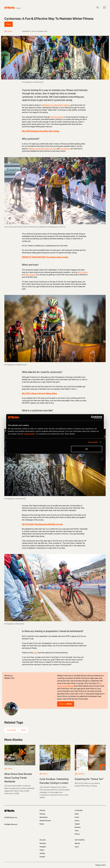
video (36, 653)
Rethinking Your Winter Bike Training (55, 105)
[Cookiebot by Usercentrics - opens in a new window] (93, 417)
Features (42, 814)
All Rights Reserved (11, 824)
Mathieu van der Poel (37, 149)
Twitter (42, 850)
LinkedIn (42, 857)
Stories (77, 821)
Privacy (77, 834)
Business (78, 827)
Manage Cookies (101, 865)
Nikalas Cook (43, 31)
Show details (93, 442)
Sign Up (77, 843)
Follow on (66, 704)
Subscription (44, 817)
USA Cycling (83, 272)
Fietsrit (23, 730)
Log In (77, 847)
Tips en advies (11, 730)
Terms (77, 831)
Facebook (43, 843)
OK (87, 449)
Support (77, 824)
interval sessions (57, 117)
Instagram (43, 847)
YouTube (42, 853)
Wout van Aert (51, 149)
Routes (42, 824)
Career (77, 817)
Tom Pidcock (65, 149)
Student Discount (45, 821)
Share (9, 24)
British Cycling (30, 275)
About (77, 814)
